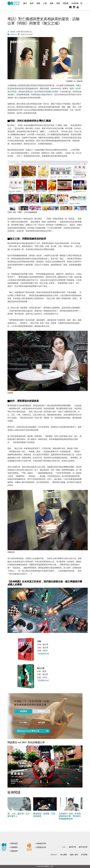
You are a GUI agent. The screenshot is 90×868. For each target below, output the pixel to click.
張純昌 (13, 32)
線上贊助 (64, 855)
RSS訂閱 (84, 847)
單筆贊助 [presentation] (41, 711)
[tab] (23, 711)
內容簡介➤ (44, 654)
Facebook (70, 7)
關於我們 (14, 843)
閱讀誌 (5, 847)
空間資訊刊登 (41, 847)
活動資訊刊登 (41, 843)
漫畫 (52, 3)
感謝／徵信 (74, 855)
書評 (25, 3)
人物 (45, 3)
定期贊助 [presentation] (23, 711)
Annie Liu (14, 34)
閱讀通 (66, 3)
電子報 (74, 847)
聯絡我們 (14, 851)
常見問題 (84, 855)
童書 (38, 3)
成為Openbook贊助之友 (28, 731)
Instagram (74, 7)
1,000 (25, 723)
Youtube (78, 7)
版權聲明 (14, 847)
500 (43, 717)
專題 (58, 3)
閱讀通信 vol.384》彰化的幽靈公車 (26, 742)
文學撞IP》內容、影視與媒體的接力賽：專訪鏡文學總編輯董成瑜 (70, 816)
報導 (32, 3)
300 (25, 717)
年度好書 (75, 3)
